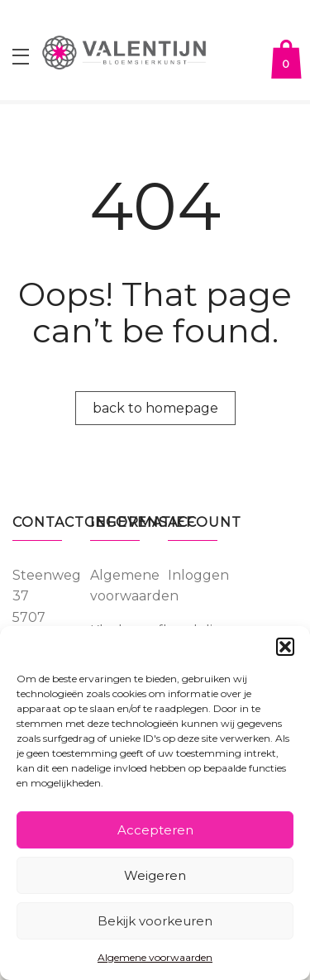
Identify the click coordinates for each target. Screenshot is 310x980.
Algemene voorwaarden (155, 957)
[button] (285, 647)
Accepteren (155, 830)
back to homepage (155, 408)
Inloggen (198, 575)
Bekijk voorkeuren (155, 921)
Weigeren (155, 875)
